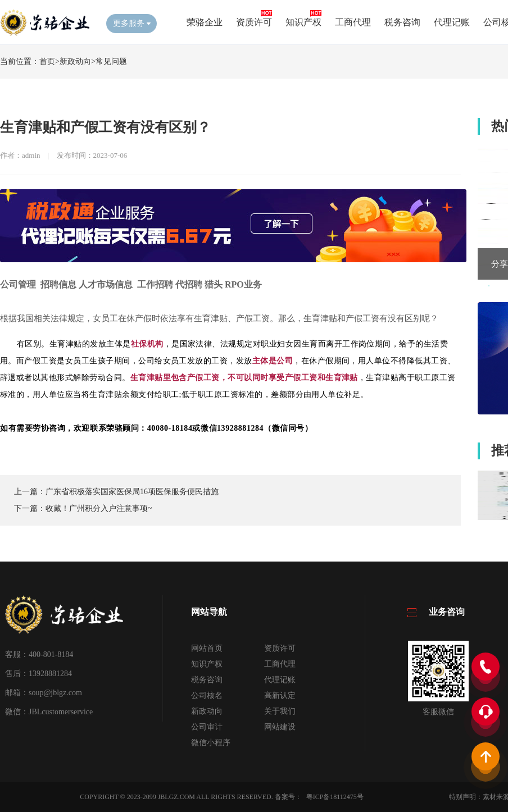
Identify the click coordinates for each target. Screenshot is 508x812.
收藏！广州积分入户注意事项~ (99, 508)
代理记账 (452, 22)
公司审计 (207, 727)
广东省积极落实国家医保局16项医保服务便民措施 (132, 492)
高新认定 (280, 695)
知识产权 (303, 22)
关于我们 (280, 711)
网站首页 (207, 648)
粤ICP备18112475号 (335, 797)
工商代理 (353, 22)
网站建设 (280, 727)
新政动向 (75, 61)
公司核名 (207, 695)
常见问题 (111, 61)
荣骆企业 (205, 22)
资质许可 (254, 22)
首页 (47, 61)
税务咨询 (402, 22)
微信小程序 (211, 743)
